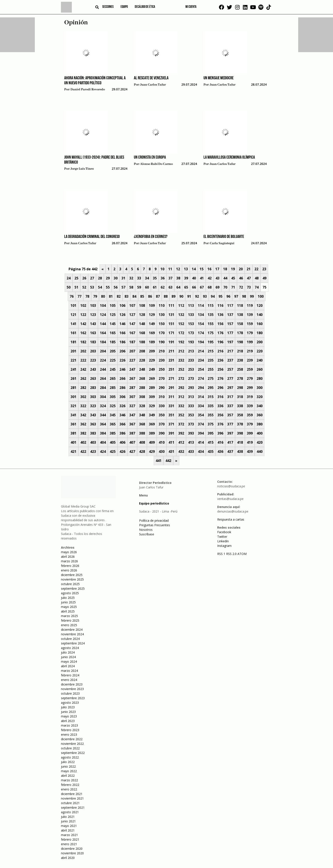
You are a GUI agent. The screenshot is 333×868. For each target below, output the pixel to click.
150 (162, 324)
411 (171, 442)
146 (122, 324)
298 (240, 388)
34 (147, 278)
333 (191, 406)
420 (260, 442)
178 (240, 333)
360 (260, 415)
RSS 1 (222, 554)
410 (162, 442)
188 (142, 342)
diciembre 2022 (72, 739)
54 (100, 287)
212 (181, 351)
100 (261, 296)
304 (103, 397)
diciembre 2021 (72, 794)
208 (142, 351)
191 (171, 342)
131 (171, 315)
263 (93, 378)
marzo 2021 (69, 835)
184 (103, 342)
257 (230, 369)
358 (240, 415)
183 (93, 342)
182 (83, 342)
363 (93, 424)
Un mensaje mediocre (219, 78)
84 (134, 296)
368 (142, 424)
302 (83, 397)
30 (116, 278)
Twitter (222, 537)
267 (132, 378)
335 (211, 406)
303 (93, 397)
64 (178, 287)
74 (257, 287)
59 (139, 287)
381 (73, 433)
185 (113, 342)
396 (220, 433)
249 (152, 369)
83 (126, 296)
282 (83, 388)
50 (69, 287)
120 (260, 305)
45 (233, 278)
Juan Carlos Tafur (153, 85)
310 (162, 397)
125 (113, 315)
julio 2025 (68, 598)
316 (220, 397)
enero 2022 (69, 789)
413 (191, 442)
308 (142, 397)
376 (220, 424)
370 (162, 424)
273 (191, 378)
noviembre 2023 (72, 689)
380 (260, 424)
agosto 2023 (70, 703)
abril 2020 (68, 858)
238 (240, 360)
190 (162, 342)
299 (250, 388)
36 (163, 278)
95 (220, 296)
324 (103, 406)
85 (142, 296)
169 (152, 333)
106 (122, 305)
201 (73, 351)
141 (73, 324)
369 (152, 424)
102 (83, 305)
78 (87, 296)
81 (111, 296)
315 (211, 397)
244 (103, 369)
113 (191, 305)
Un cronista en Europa (150, 158)
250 (162, 369)
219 (250, 351)
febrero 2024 (70, 675)
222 (83, 360)
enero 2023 (69, 734)
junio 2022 (68, 766)
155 (211, 324)
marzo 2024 (69, 671)
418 (240, 442)
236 (220, 360)
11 (170, 269)
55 (108, 287)
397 (230, 433)
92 (197, 296)
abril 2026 (68, 557)
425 (113, 451)
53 (92, 287)
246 (122, 369)
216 (220, 351)
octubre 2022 (70, 748)
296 (220, 388)
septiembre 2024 (73, 643)
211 (171, 351)
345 (113, 415)
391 (171, 433)
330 (162, 406)
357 (230, 415)
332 (181, 406)
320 (260, 397)
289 (152, 388)
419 (250, 442)
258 (240, 369)
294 (201, 388)
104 (103, 305)
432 (181, 451)
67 (202, 287)
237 (230, 360)
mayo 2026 (69, 552)
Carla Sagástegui (222, 243)
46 (241, 278)
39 (186, 278)
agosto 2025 (70, 593)
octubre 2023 (70, 693)
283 (93, 388)
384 (103, 433)
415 (211, 442)
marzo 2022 (69, 780)
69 (217, 287)
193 (191, 342)
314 (201, 397)
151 (171, 324)
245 (113, 369)
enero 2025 (69, 625)
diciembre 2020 (72, 849)
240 (260, 360)
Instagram (224, 546)
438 (240, 451)
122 (83, 315)
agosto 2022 (70, 757)
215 (211, 351)
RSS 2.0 (231, 554)
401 (73, 442)
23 (264, 269)
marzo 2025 (69, 616)
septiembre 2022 (73, 753)
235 (211, 360)
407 (132, 442)
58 (131, 287)
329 (152, 406)
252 (181, 369)
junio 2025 (68, 602)
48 (257, 278)
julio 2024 (68, 652)
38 (178, 278)
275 (211, 378)
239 (250, 360)
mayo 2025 (69, 607)
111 (171, 305)
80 (103, 296)
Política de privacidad (154, 520)
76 (72, 296)
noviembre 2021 (72, 798)
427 (132, 451)
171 (171, 333)
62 (163, 287)
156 (220, 324)
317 (230, 397)
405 (113, 442)
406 (122, 442)
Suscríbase (147, 534)
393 (191, 433)
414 (201, 442)
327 (132, 406)
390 (162, 433)
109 (152, 305)
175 (211, 333)
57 (123, 287)
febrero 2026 (70, 566)
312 (181, 397)
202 (83, 351)
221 (73, 360)
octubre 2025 (70, 584)
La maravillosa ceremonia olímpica (229, 158)
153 (191, 324)
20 (241, 269)
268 (142, 378)
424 (103, 451)
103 (93, 305)
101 (73, 305)
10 (162, 269)
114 (201, 305)
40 (194, 278)
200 (260, 342)
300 (260, 388)
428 (142, 451)
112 (181, 305)
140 (260, 315)
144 (103, 324)
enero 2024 (69, 680)
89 (173, 296)
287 (132, 388)
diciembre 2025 (72, 575)
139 (250, 315)
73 (249, 287)
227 (132, 360)
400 (260, 433)
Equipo (124, 7)
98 (244, 296)
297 (230, 388)
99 (252, 296)
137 (230, 315)
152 (181, 324)
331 (171, 406)
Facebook (224, 532)
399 (250, 433)
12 (178, 269)
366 (122, 424)
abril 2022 (68, 776)
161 (73, 333)
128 (142, 315)
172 (181, 333)
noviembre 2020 (72, 853)
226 (122, 360)
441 (159, 461)
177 (230, 333)
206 (122, 351)
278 (240, 378)
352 (181, 415)
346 (122, 415)
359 (250, 415)
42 (210, 278)
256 (220, 369)
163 (93, 333)
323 (93, 406)
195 (211, 342)
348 (142, 415)
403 (93, 442)
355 (211, 415)
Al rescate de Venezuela (151, 78)
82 (119, 296)
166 (122, 333)
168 (142, 333)
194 (201, 342)
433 (191, 451)
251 (171, 369)
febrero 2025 (70, 620)
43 (217, 278)
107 (132, 305)
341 (73, 415)
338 (240, 406)
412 (181, 442)
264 (103, 378)
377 (230, 424)
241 (73, 369)
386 (122, 433)
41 (202, 278)
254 (201, 369)
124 (103, 315)
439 (250, 451)
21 (249, 269)
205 (113, 351)
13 (186, 269)
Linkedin (223, 541)
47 (249, 278)
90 (181, 296)
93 (205, 296)
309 (152, 397)
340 (260, 406)
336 (220, 406)
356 (220, 415)
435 (211, 451)
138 (240, 315)
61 (155, 287)
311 (171, 397)
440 (260, 451)
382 (83, 433)
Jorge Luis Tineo (82, 169)
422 (83, 451)
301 (73, 397)
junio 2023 (68, 712)
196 (220, 342)
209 (152, 351)
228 (142, 360)
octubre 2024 (70, 639)
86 (150, 296)
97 (236, 296)
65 (186, 287)
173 (191, 333)
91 (189, 296)
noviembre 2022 (72, 744)
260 (260, 369)
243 (93, 369)
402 (83, 442)
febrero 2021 (70, 839)
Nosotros (146, 530)
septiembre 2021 (73, 807)
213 (191, 351)
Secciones (108, 7)
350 (162, 415)
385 (113, 433)
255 (211, 369)
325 (113, 406)
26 (84, 278)
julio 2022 (68, 762)
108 (142, 305)
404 (103, 442)
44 (225, 278)
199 (250, 342)
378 (240, 424)
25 (76, 278)
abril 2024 (68, 666)
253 (191, 369)
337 (230, 406)
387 (132, 433)
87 (158, 296)
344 (103, 415)
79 (95, 296)
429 (152, 451)
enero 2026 (69, 570)
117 (230, 305)
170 (162, 333)
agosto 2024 (70, 648)
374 (201, 424)
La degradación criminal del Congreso (92, 237)
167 (132, 333)
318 (240, 397)
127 (132, 315)
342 (83, 415)
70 (225, 287)
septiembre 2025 (73, 588)
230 (162, 360)
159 (250, 324)
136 (220, 315)
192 (181, 342)
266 (122, 378)
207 (132, 351)
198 (240, 342)
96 (228, 296)
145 (113, 324)
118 (240, 305)
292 (181, 388)
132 (181, 315)
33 (139, 278)
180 (260, 333)
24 (69, 278)
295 (211, 388)
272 (181, 378)
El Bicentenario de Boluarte (224, 237)
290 (162, 388)
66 (194, 287)
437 (230, 451)
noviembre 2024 (72, 634)
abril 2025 (68, 611)
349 (152, 415)
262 (83, 378)
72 (241, 287)
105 (113, 305)
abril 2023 (68, 721)
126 (122, 315)
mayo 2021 (69, 826)
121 (73, 315)
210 (162, 351)
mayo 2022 (69, 771)
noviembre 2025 (72, 579)
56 (116, 287)
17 (217, 269)
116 (220, 305)
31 (123, 278)
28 (100, 278)
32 (131, 278)
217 (230, 351)
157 (230, 324)
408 (142, 442)
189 (152, 342)
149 (152, 324)
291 (171, 388)
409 (152, 442)
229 (152, 360)
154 (201, 324)
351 (171, 415)
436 (220, 451)
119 (250, 305)
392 (181, 433)
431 (171, 451)
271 (171, 378)
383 (93, 433)
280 (260, 378)
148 (142, 324)
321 (73, 406)
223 (93, 360)
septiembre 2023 (73, 698)
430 (162, 451)
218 (240, 351)
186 (122, 342)
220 (260, 351)
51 (76, 287)
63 (170, 287)
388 (142, 433)
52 (84, 287)
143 (93, 324)
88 (166, 296)
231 (171, 360)
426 (122, 451)
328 (142, 406)
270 (162, 378)
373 (191, 424)
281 (73, 388)
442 (168, 461)
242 (83, 369)
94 (213, 296)
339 (250, 406)
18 (225, 269)
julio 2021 (68, 817)
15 (202, 269)
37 (170, 278)
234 (201, 360)
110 (162, 305)
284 (103, 388)
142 (83, 324)
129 (152, 315)
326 (122, 406)
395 (211, 433)
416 (220, 442)
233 (191, 360)
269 (152, 378)
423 (93, 451)
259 (250, 369)
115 (211, 305)
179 (250, 333)
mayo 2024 (69, 661)
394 (201, 433)
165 (113, 333)
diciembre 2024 (72, 630)
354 (201, 415)
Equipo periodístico (154, 503)
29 (108, 278)
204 (103, 351)
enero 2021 (69, 844)
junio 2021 (68, 821)
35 (155, 278)
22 (256, 269)
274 (201, 378)
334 (201, 406)
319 (250, 397)
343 (93, 415)
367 (132, 424)
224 (103, 360)
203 (93, 351)
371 (171, 424)
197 (230, 342)
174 (201, 333)
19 (233, 269)
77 (79, 296)
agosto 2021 (70, 812)
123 (93, 315)
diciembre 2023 (72, 684)
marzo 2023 (69, 725)
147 (132, 324)
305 (113, 397)
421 (73, 451)
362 (83, 424)
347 (132, 415)
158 (240, 324)
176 (220, 333)
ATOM (242, 554)
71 (233, 287)
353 (191, 415)
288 (142, 388)
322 (83, 406)
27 (92, 278)
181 (73, 342)
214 (201, 351)
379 (250, 424)
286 (122, 388)
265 (113, 378)
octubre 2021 (70, 803)
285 (113, 388)
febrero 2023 (70, 730)
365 (113, 424)
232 (181, 360)
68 (210, 287)
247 (132, 369)
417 (230, 442)
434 (201, 451)
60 (147, 287)
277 (230, 378)
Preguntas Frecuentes (155, 525)
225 (113, 360)
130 (162, 315)
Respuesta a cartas (231, 519)
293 (191, 388)
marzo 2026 (69, 561)
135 (211, 315)
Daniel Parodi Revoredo (88, 90)
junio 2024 (68, 657)
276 (220, 378)
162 (83, 333)
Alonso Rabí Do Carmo (156, 164)
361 (73, 424)
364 (103, 424)
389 (152, 433)
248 (142, 369)
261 (73, 378)
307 (132, 397)
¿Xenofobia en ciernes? (151, 237)
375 (211, 424)
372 (181, 424)
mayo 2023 (69, 716)
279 (250, 378)
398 (240, 433)
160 (260, 324)
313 (191, 397)
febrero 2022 (70, 785)
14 (194, 269)
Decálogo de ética (145, 7)
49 (264, 278)
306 (122, 397)
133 (191, 315)
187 (132, 342)
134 (201, 315)
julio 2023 (68, 707)
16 (209, 269)
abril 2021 (68, 830)
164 (103, 333)
